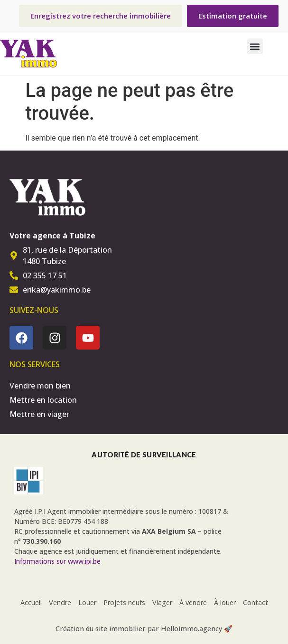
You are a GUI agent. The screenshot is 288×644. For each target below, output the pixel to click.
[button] (255, 46)
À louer (225, 602)
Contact (255, 602)
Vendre (60, 602)
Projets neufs (124, 602)
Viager (162, 602)
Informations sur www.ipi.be (57, 561)
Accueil (31, 602)
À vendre (193, 602)
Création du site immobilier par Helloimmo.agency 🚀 (144, 629)
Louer (87, 602)
